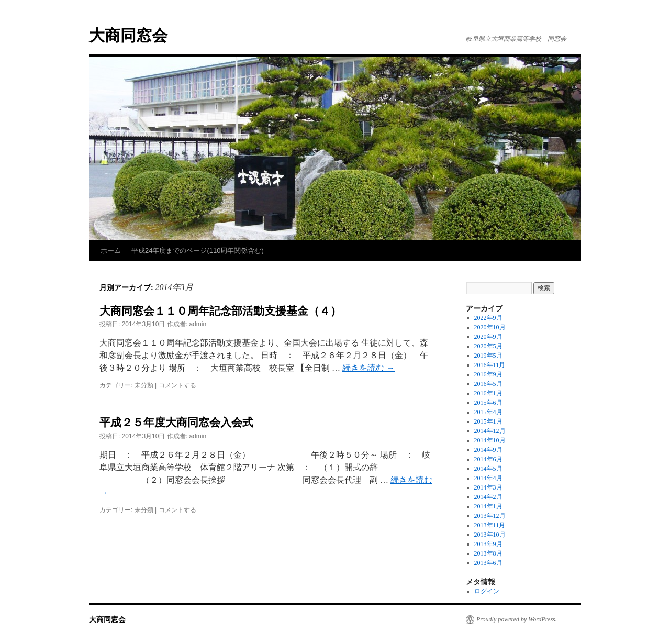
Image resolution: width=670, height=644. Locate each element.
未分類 (144, 385)
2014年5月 (488, 469)
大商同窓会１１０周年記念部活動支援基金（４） (220, 311)
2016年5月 (488, 384)
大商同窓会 (128, 35)
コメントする (177, 385)
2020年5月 (488, 346)
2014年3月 (488, 487)
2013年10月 (490, 535)
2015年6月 (488, 403)
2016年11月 (490, 365)
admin (198, 324)
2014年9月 (488, 450)
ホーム (111, 251)
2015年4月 (488, 412)
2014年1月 (488, 506)
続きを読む (368, 368)
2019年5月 (488, 356)
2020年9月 (488, 337)
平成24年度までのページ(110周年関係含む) (198, 251)
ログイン (487, 591)
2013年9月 (488, 544)
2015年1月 (488, 421)
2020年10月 (490, 327)
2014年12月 (490, 431)
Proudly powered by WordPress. (517, 619)
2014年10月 (490, 440)
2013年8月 (488, 553)
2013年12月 (490, 516)
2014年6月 (488, 459)
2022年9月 (488, 318)
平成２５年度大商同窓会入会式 (176, 422)
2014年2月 (488, 497)
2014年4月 (488, 478)
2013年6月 (488, 563)
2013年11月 (490, 525)
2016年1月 (488, 393)
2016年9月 (488, 374)
